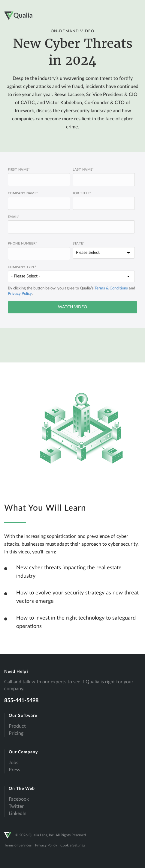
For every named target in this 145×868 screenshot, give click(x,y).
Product (17, 726)
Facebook (19, 799)
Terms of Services (18, 845)
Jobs (14, 763)
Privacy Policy (20, 294)
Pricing (16, 733)
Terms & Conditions (111, 288)
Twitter (16, 806)
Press (14, 770)
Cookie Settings (73, 845)
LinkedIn (18, 814)
